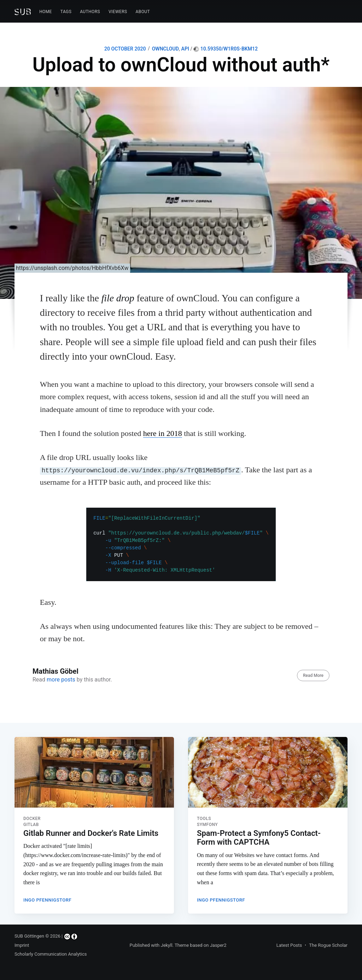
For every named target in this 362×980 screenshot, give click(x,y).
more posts (61, 680)
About (143, 12)
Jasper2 (218, 945)
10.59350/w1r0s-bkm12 (226, 49)
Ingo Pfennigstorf (47, 897)
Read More (313, 675)
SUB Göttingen (29, 936)
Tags (66, 12)
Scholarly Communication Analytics (51, 954)
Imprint (22, 945)
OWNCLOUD (165, 49)
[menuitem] (46, 12)
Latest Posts (289, 945)
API (185, 49)
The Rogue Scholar (328, 945)
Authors (90, 12)
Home (46, 12)
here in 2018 (163, 433)
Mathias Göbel (56, 671)
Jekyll (166, 945)
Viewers (118, 12)
